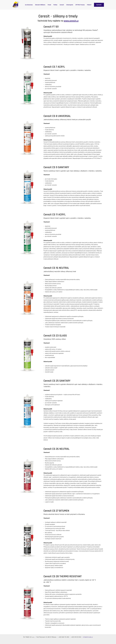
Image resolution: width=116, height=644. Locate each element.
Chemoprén (70, 5)
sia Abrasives (29, 5)
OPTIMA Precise (80, 5)
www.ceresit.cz (71, 21)
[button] (99, 5)
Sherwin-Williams (40, 5)
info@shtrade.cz (88, 637)
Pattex (55, 5)
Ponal (49, 5)
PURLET (89, 5)
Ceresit (62, 5)
